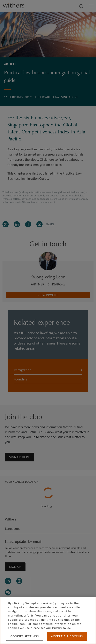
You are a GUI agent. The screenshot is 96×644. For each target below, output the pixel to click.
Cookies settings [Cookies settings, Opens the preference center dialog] (25, 636)
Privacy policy (61, 628)
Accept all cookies (67, 636)
